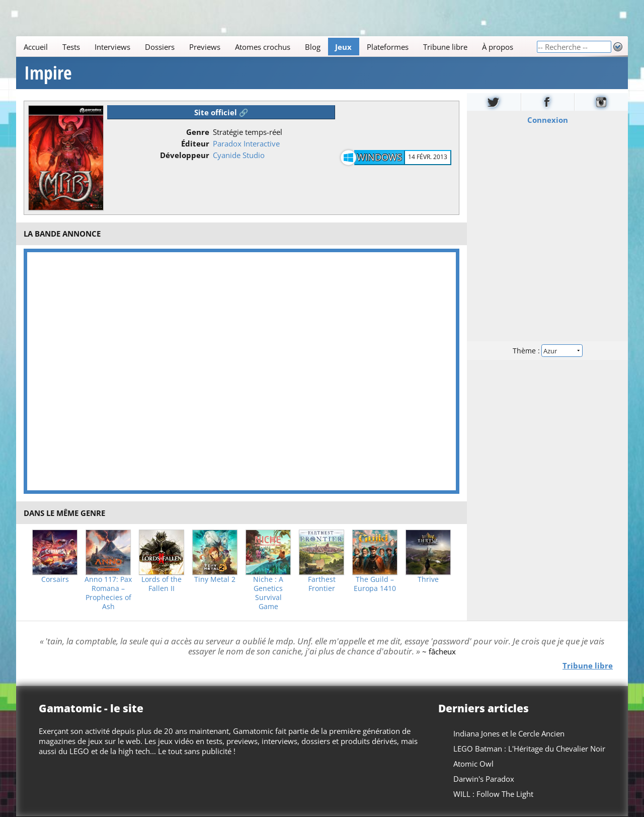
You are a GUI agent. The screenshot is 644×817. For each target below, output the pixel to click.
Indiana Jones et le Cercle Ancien (509, 733)
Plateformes (388, 47)
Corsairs (55, 579)
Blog (313, 47)
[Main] (276, 47)
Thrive (428, 579)
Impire (48, 73)
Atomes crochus (263, 47)
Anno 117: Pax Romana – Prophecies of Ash (108, 593)
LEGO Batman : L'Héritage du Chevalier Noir (529, 749)
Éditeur (195, 143)
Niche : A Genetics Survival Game (268, 593)
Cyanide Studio (239, 155)
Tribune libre (445, 47)
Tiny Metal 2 (215, 579)
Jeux (343, 47)
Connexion (548, 120)
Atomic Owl (473, 764)
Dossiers (160, 47)
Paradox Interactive (246, 143)
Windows (379, 157)
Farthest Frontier (322, 584)
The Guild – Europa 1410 (375, 584)
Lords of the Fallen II (162, 584)
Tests (71, 47)
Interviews (112, 47)
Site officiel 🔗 (221, 112)
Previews (205, 47)
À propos (498, 47)
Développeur (185, 155)
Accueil (36, 47)
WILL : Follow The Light (493, 794)
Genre (198, 132)
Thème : (547, 351)
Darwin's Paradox (484, 779)
